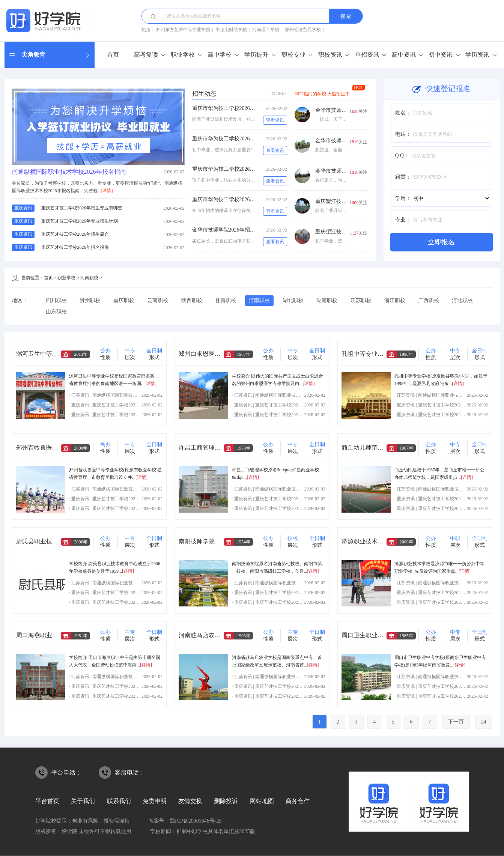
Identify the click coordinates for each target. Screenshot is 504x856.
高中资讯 (404, 55)
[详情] (107, 191)
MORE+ (279, 93)
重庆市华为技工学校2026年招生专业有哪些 (242, 108)
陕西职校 (193, 300)
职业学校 (183, 55)
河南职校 (89, 278)
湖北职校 (295, 300)
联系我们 (119, 801)
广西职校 (432, 300)
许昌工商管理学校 (203, 448)
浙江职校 (398, 300)
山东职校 (56, 312)
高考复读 (146, 55)
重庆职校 (125, 300)
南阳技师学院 (197, 542)
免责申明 (155, 801)
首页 (113, 55)
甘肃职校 (227, 300)
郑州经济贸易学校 (303, 30)
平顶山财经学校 (231, 30)
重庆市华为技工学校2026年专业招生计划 (239, 139)
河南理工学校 (266, 30)
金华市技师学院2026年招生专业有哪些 (237, 230)
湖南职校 (329, 300)
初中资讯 (441, 55)
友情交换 (190, 801)
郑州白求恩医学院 (203, 354)
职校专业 (293, 55)
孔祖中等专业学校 (366, 354)
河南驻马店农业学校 (206, 636)
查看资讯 (275, 120)
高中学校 (220, 55)
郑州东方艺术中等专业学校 (183, 30)
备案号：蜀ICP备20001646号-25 (185, 821)
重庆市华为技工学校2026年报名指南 (234, 199)
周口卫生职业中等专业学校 (378, 636)
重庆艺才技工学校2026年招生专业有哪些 (82, 208)
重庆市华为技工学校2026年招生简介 (234, 169)
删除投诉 (226, 801)
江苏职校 (364, 300)
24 (484, 722)
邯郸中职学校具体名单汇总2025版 (216, 832)
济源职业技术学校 (366, 542)
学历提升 (256, 55)
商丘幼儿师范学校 (366, 448)
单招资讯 (367, 55)
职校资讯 (330, 55)
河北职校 (466, 300)
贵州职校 (90, 300)
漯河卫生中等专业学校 (46, 354)
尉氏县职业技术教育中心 (49, 542)
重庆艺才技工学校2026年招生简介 (75, 234)
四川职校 (56, 300)
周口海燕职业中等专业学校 (52, 636)
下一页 (456, 722)
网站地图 (262, 801)
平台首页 (47, 801)
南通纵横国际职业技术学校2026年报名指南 (69, 172)
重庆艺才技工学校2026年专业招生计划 (80, 221)
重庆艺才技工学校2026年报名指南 (75, 247)
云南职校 (159, 300)
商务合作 (298, 801)
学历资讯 (477, 55)
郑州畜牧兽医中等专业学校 (52, 448)
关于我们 (83, 801)
